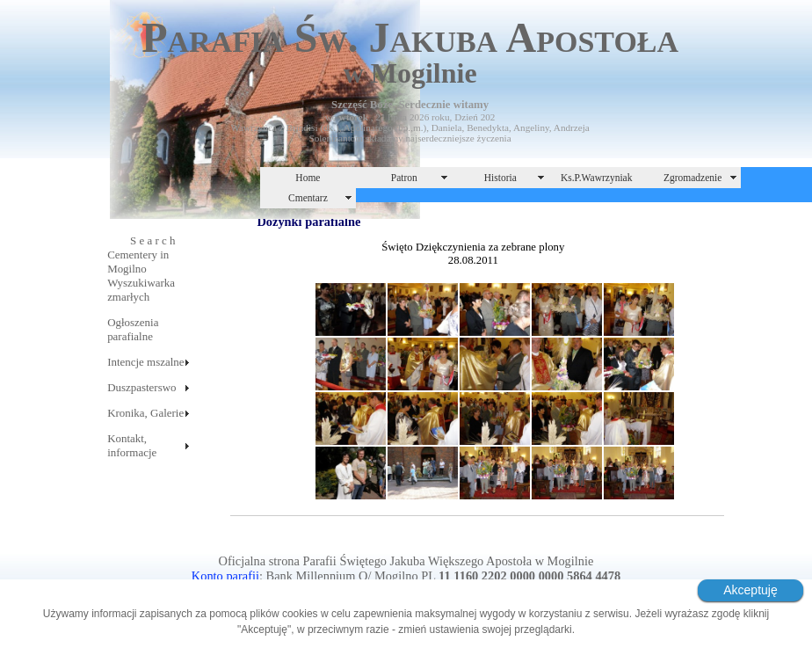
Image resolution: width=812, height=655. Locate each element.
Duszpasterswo (141, 387)
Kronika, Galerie (145, 413)
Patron (404, 178)
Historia (500, 178)
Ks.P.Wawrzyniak (597, 178)
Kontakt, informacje (132, 445)
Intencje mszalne (145, 362)
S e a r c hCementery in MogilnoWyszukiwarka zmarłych (141, 269)
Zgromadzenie (693, 178)
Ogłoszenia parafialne (133, 329)
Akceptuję (750, 590)
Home (308, 178)
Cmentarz (308, 198)
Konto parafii (225, 576)
